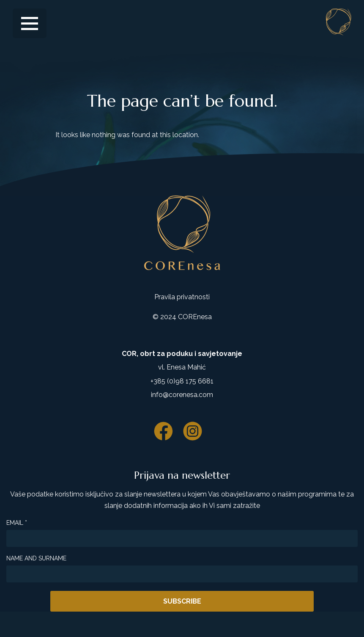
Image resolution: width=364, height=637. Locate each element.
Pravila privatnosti (182, 297)
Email (17, 523)
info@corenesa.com (182, 395)
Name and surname (36, 558)
